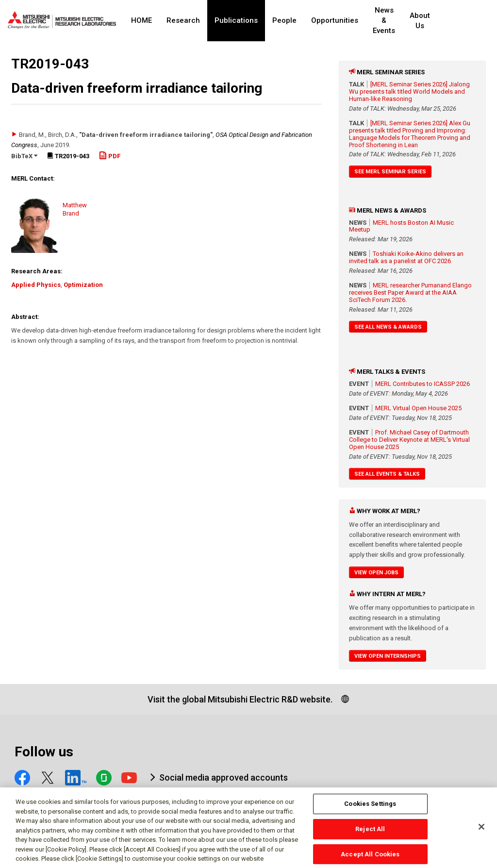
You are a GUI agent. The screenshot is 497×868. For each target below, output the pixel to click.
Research (183, 20)
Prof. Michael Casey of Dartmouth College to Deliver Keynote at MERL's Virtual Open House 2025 (409, 440)
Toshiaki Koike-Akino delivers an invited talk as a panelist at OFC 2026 (406, 257)
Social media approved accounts (224, 777)
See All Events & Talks (387, 474)
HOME (141, 20)
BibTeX (24, 156)
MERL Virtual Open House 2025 (418, 408)
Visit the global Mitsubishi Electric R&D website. (240, 699)
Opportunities (335, 20)
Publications (236, 20)
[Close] (481, 831)
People (284, 20)
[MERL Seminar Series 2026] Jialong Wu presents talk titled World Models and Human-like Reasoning (409, 92)
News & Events (392, 21)
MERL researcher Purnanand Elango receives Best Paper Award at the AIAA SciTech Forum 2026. (410, 292)
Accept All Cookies (370, 858)
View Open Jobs (376, 573)
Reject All (370, 833)
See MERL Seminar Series (390, 172)
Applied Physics (36, 285)
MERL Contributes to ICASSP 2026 (422, 384)
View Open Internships (388, 656)
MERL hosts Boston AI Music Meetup (401, 226)
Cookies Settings (370, 808)
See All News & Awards (388, 327)
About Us (437, 21)
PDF (110, 156)
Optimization (83, 285)
